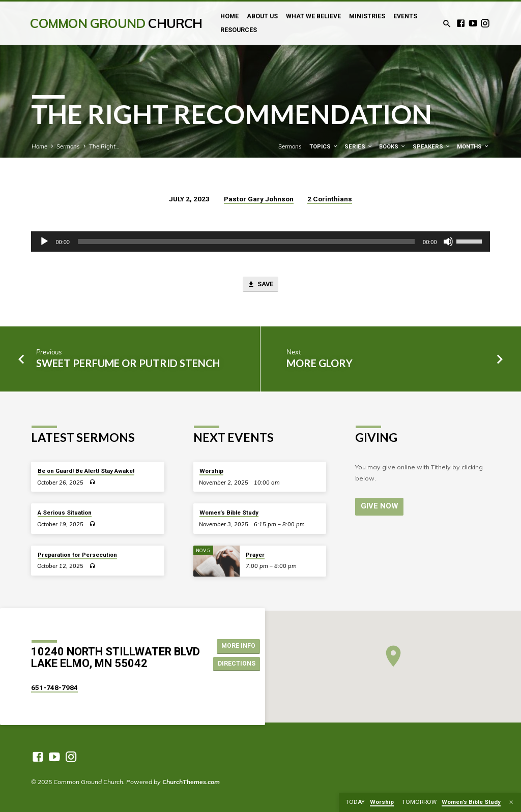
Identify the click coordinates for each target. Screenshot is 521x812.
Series (359, 147)
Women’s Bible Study (229, 513)
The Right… (104, 146)
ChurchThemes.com (191, 782)
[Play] (44, 242)
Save (260, 285)
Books (393, 147)
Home (229, 16)
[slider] (246, 242)
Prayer (255, 555)
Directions (237, 664)
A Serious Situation (65, 513)
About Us (262, 16)
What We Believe (313, 16)
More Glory (320, 364)
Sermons (68, 146)
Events (405, 16)
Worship (211, 471)
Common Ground (116, 23)
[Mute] (448, 242)
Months (473, 147)
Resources (239, 30)
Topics (324, 147)
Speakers (432, 147)
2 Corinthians (330, 199)
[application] (260, 242)
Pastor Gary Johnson (259, 199)
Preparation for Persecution (77, 555)
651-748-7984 (54, 687)
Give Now (379, 506)
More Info (237, 645)
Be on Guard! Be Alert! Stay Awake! (86, 471)
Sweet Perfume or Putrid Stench (128, 364)
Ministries (367, 16)
